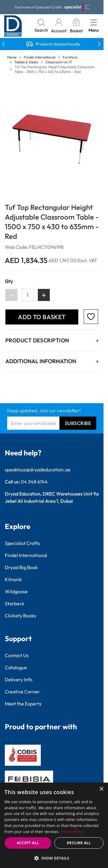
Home (12, 57)
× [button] (101, 789)
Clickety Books (20, 616)
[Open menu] (94, 22)
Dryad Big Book (21, 567)
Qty (9, 281)
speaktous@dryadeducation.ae (38, 470)
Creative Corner (22, 692)
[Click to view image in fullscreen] (52, 138)
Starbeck (15, 603)
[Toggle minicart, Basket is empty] (76, 26)
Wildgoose (16, 591)
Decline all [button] (79, 843)
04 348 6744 (34, 482)
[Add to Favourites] (91, 317)
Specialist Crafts (22, 543)
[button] (54, 858)
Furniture (70, 57)
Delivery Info (19, 680)
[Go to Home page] (13, 26)
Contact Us (17, 655)
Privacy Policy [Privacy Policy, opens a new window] (72, 832)
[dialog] (54, 825)
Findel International (40, 57)
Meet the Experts (23, 704)
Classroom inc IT (59, 62)
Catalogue (16, 667)
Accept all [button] (28, 843)
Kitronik (13, 579)
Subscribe (78, 423)
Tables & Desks (26, 62)
